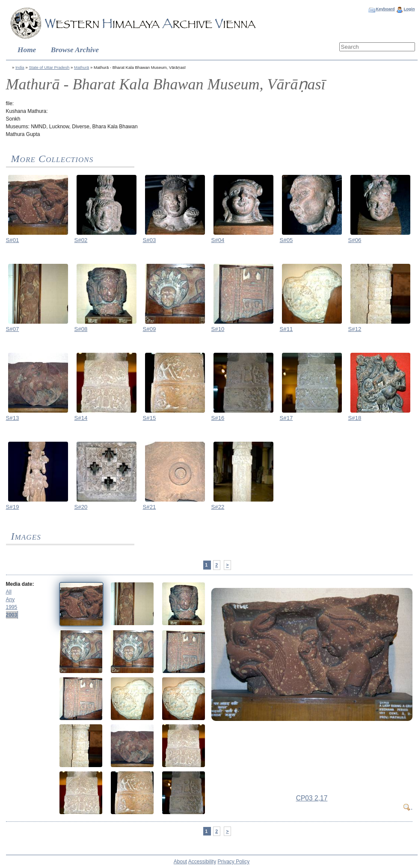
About (180, 862)
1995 (12, 607)
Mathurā (82, 67)
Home (27, 50)
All (9, 592)
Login (409, 9)
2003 (12, 615)
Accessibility (202, 862)
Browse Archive (75, 50)
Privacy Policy (234, 862)
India (20, 67)
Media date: (20, 584)
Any (10, 599)
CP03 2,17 (312, 798)
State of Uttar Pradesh (49, 67)
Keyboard (385, 9)
